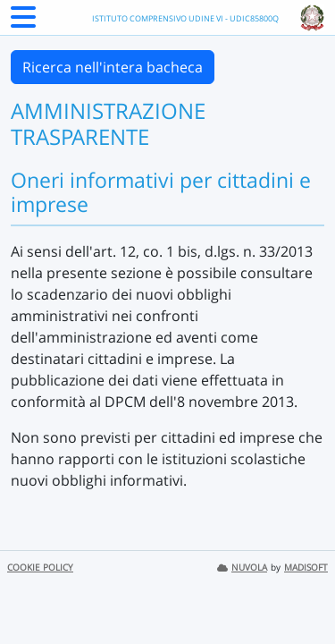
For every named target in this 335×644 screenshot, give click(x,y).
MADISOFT (306, 568)
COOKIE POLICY (40, 568)
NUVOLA (242, 568)
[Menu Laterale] (23, 22)
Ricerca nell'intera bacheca (113, 67)
